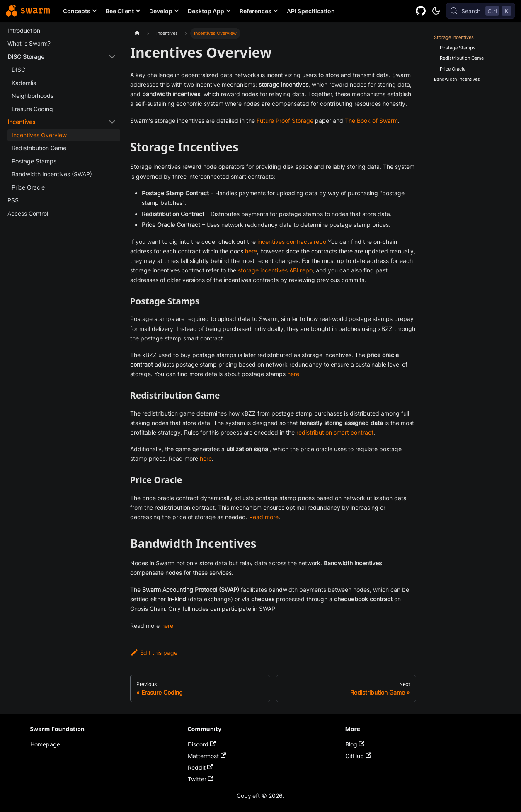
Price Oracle (453, 69)
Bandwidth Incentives (457, 79)
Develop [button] (161, 11)
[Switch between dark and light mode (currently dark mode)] (436, 11)
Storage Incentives (454, 37)
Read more (264, 517)
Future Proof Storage (285, 120)
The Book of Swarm (371, 120)
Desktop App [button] (206, 11)
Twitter (201, 779)
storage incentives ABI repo (275, 270)
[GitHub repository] (421, 11)
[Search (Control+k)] (481, 11)
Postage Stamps (458, 48)
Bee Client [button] (120, 11)
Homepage (45, 744)
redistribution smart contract (335, 432)
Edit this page (154, 653)
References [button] (256, 11)
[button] (62, 57)
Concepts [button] (77, 11)
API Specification (311, 11)
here (251, 251)
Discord (202, 744)
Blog (355, 744)
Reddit (200, 767)
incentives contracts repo (292, 242)
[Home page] (137, 33)
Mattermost (207, 756)
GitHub (358, 756)
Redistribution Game (462, 58)
